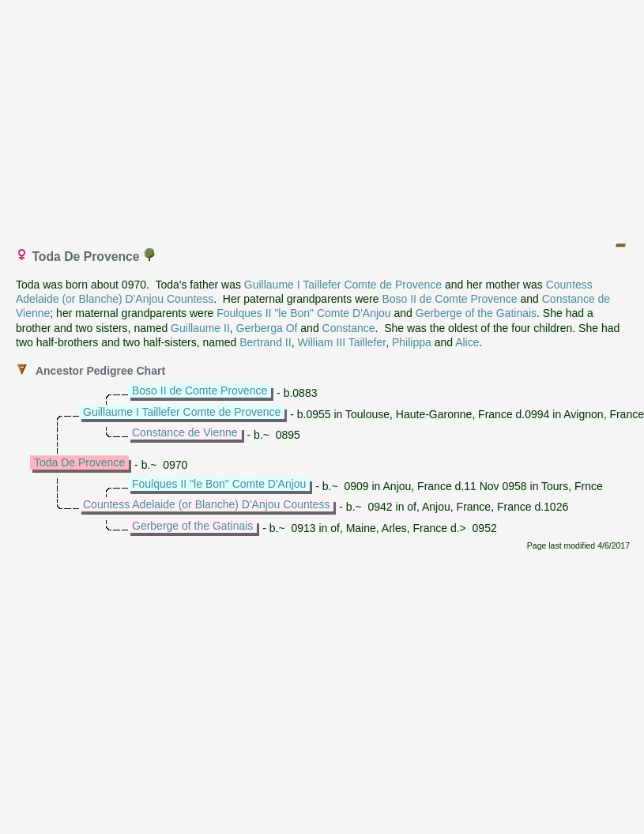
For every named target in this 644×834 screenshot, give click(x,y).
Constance (349, 328)
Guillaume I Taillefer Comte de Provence (343, 285)
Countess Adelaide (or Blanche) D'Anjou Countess (206, 504)
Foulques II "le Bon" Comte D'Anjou (303, 313)
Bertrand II (265, 342)
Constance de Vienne (185, 432)
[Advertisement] (323, 117)
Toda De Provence (79, 462)
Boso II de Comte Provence (449, 299)
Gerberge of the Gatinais (476, 313)
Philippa (412, 342)
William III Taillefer (341, 342)
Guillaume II (200, 328)
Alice (467, 342)
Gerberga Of (267, 328)
